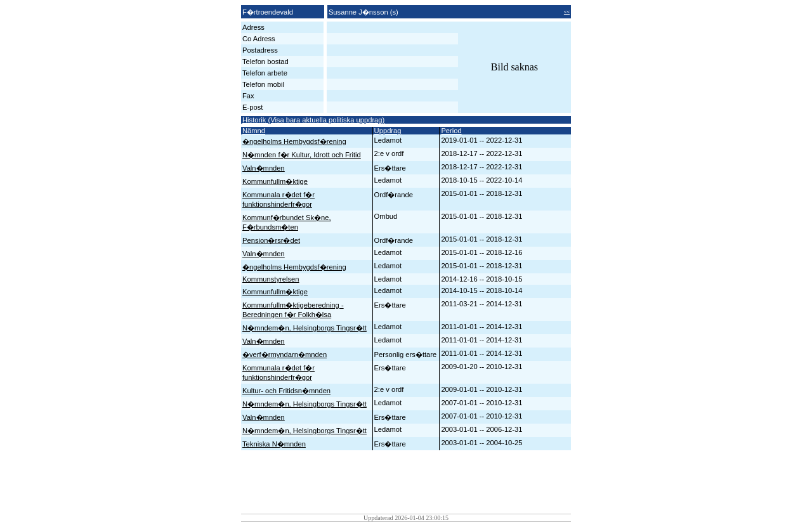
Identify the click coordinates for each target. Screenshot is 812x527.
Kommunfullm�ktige (275, 181)
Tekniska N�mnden (274, 444)
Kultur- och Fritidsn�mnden (286, 391)
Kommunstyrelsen (271, 279)
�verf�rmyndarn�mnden (285, 355)
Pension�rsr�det (271, 240)
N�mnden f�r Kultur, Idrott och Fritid (302, 155)
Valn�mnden (264, 168)
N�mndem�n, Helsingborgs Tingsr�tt (304, 328)
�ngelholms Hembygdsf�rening (294, 141)
